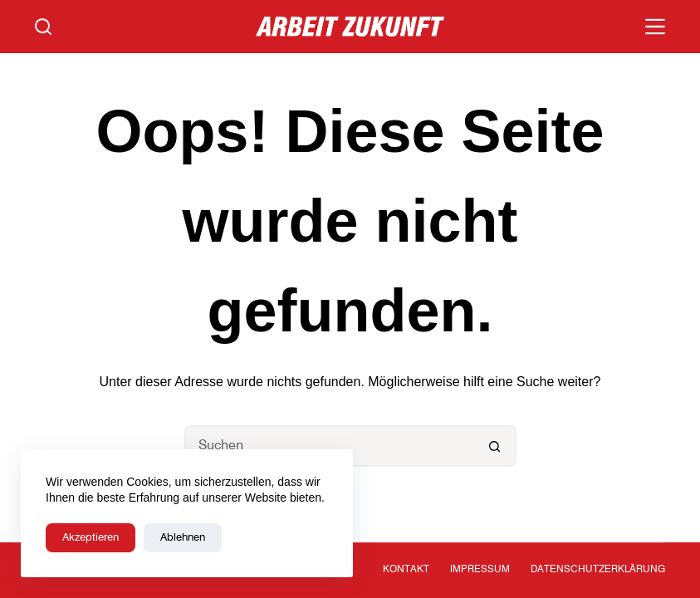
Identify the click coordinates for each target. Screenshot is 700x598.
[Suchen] (43, 27)
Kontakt (406, 570)
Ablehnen (183, 538)
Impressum (480, 570)
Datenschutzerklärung (598, 570)
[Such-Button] (496, 446)
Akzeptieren (91, 538)
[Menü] (655, 27)
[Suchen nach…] (330, 446)
